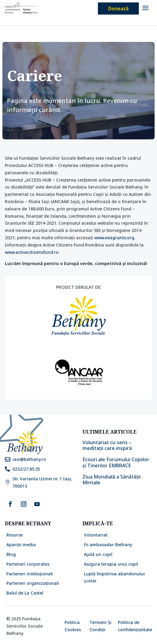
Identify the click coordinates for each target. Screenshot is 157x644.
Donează (118, 9)
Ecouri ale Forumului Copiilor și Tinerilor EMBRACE (116, 462)
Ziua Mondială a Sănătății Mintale (112, 480)
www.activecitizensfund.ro (32, 252)
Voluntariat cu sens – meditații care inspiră (108, 445)
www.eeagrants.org (114, 238)
